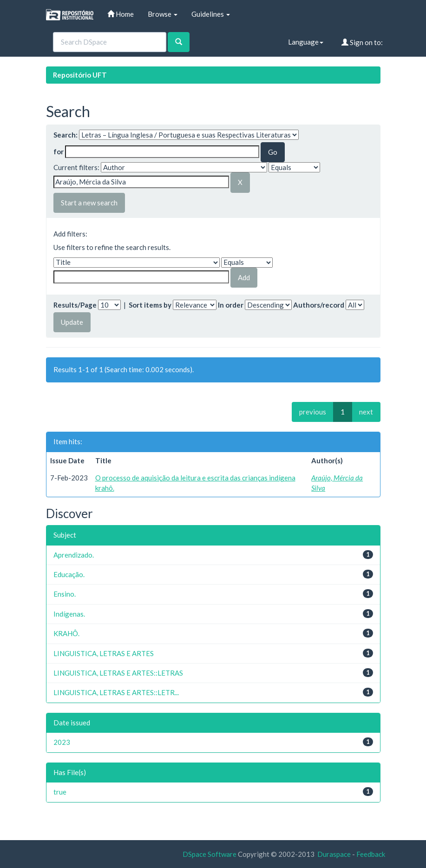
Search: (66, 135)
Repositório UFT (80, 75)
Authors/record (319, 305)
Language (306, 42)
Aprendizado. (74, 555)
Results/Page (75, 305)
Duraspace (334, 854)
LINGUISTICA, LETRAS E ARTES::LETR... (116, 692)
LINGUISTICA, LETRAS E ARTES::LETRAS (118, 673)
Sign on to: (362, 42)
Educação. (69, 574)
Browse (163, 14)
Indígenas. (69, 614)
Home (121, 14)
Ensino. (65, 594)
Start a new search (89, 203)
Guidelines (211, 14)
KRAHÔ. (66, 633)
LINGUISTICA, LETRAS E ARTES (104, 653)
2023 (62, 742)
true (60, 792)
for (59, 151)
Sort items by (150, 305)
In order (231, 305)
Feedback (371, 854)
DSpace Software (210, 854)
